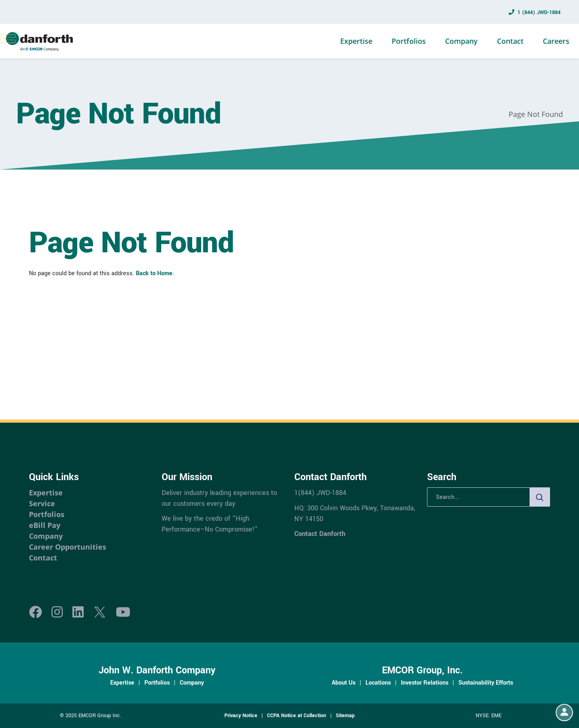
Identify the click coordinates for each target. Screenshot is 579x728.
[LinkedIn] (78, 612)
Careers (556, 41)
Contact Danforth (320, 534)
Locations (378, 683)
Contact (510, 41)
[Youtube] (123, 612)
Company (461, 41)
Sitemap (345, 716)
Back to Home (154, 273)
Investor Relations (425, 683)
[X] (100, 612)
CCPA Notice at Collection (297, 716)
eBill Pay (45, 525)
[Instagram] (57, 612)
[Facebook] (35, 612)
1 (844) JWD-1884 (539, 12)
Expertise (356, 41)
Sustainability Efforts (486, 683)
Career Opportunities (68, 547)
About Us (344, 683)
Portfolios (409, 41)
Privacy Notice (241, 716)
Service (42, 503)
